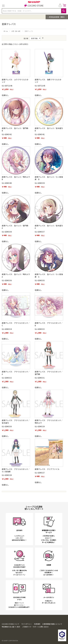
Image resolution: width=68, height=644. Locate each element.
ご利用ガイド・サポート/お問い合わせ (35, 627)
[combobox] (34, 11)
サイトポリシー (27, 624)
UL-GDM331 (40, 378)
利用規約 (37, 624)
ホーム (6, 31)
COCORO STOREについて (10, 624)
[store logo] (34, 6)
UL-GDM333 (40, 329)
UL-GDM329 (40, 426)
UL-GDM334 (7, 329)
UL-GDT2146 (7, 86)
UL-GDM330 (7, 426)
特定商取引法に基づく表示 (11, 627)
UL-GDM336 (7, 280)
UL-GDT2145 (40, 86)
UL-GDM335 (40, 280)
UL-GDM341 (40, 134)
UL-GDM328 (7, 475)
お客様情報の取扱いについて (52, 624)
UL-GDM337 (40, 232)
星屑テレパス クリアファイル (47, 469)
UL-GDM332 (7, 378)
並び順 (26, 38)
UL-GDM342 (7, 134)
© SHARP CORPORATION (10, 641)
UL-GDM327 (40, 473)
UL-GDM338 (7, 232)
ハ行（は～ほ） (16, 31)
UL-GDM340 (7, 183)
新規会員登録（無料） (57, 17)
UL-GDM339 (40, 183)
